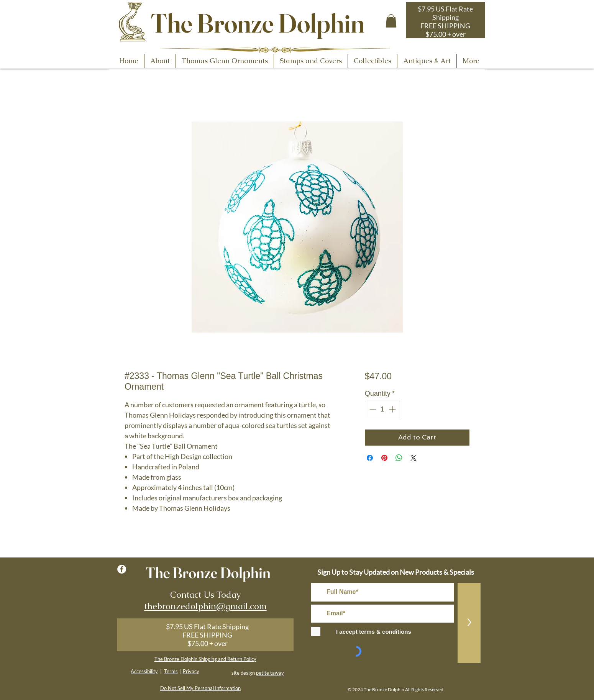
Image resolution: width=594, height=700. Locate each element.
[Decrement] (372, 409)
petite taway (270, 673)
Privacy (191, 671)
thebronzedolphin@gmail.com (206, 606)
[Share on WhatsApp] (399, 458)
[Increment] (393, 409)
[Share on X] (414, 458)
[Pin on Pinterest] (384, 458)
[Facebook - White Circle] (122, 569)
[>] (469, 623)
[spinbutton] (382, 409)
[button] (391, 21)
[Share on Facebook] (370, 458)
